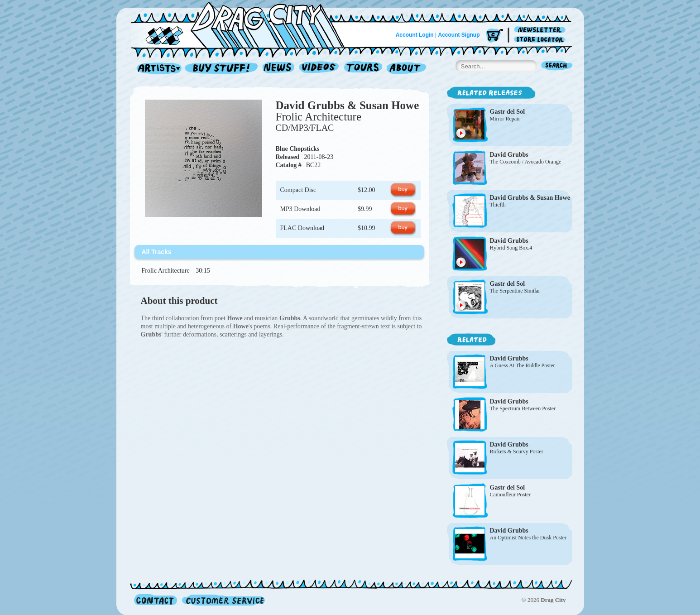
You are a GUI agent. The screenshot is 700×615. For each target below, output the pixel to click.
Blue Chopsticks (298, 149)
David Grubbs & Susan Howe (348, 105)
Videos (319, 69)
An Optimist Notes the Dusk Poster (528, 538)
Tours (363, 69)
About (406, 69)
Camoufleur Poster (510, 495)
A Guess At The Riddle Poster (523, 365)
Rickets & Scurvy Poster (517, 452)
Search (557, 66)
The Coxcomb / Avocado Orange (526, 162)
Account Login (415, 35)
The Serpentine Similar (515, 291)
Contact (156, 600)
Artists (157, 69)
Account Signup (459, 35)
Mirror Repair (505, 119)
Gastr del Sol (508, 112)
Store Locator (541, 40)
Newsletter (541, 30)
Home (243, 24)
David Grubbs (509, 155)
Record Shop (222, 69)
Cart (494, 36)
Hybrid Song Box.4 (511, 248)
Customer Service (223, 600)
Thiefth (498, 205)
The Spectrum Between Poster (523, 408)
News (279, 69)
